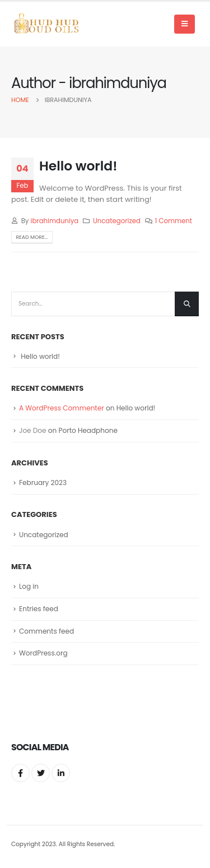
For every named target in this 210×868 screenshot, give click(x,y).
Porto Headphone (88, 430)
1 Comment (174, 221)
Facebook (20, 773)
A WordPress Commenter (62, 408)
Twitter (41, 773)
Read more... (32, 237)
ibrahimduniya (55, 221)
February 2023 (43, 483)
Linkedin (61, 773)
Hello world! (78, 166)
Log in (29, 586)
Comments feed (46, 631)
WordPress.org (43, 653)
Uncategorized (117, 221)
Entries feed (39, 609)
